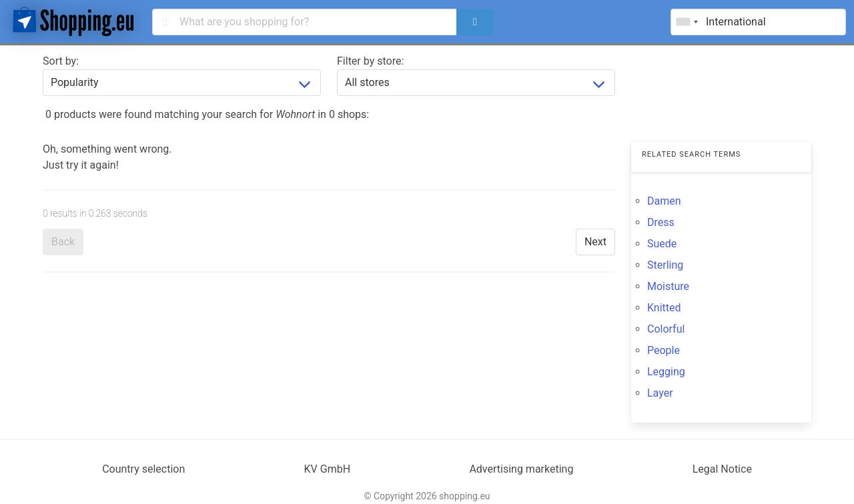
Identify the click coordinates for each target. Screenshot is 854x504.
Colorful (666, 329)
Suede (662, 244)
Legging (666, 372)
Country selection (143, 469)
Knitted (664, 308)
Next (595, 242)
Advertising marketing (521, 469)
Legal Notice (722, 469)
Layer (660, 393)
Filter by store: (370, 61)
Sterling (665, 265)
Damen (664, 201)
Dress (661, 222)
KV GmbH (328, 469)
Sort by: (61, 61)
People (664, 350)
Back (63, 242)
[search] (475, 22)
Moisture (668, 286)
